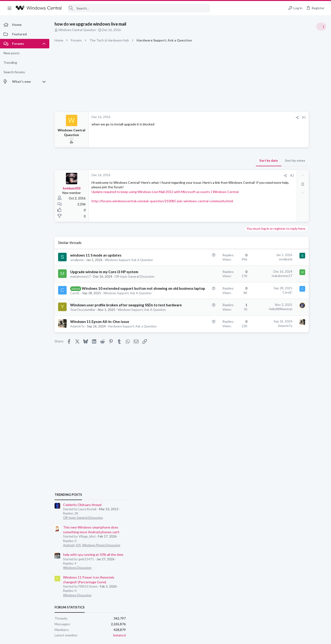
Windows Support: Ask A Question (129, 260)
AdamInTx (77, 341)
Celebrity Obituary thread (283, 267)
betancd (320, 397)
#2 (234, 175)
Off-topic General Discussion (134, 276)
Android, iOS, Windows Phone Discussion (292, 307)
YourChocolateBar (83, 320)
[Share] (239, 117)
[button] (9, 8)
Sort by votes (237, 161)
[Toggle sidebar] (321, 27)
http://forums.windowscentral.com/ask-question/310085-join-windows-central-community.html (162, 206)
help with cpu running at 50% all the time (294, 317)
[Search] (139, 8)
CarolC (75, 298)
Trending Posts (269, 257)
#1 (246, 117)
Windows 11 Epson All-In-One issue (100, 336)
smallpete (77, 260)
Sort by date (210, 161)
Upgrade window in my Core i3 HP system (104, 272)
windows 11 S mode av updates (96, 255)
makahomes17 (80, 276)
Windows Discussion (278, 330)
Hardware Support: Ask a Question (132, 341)
